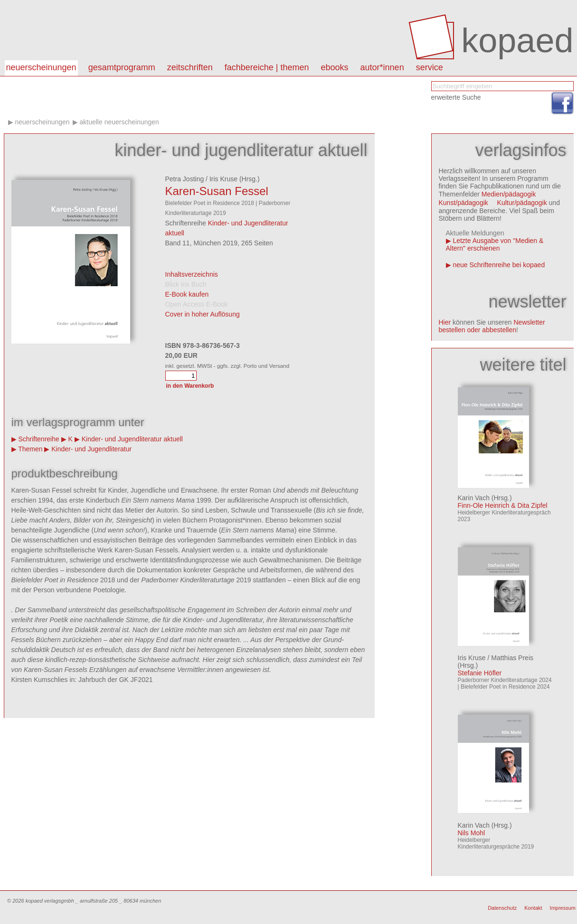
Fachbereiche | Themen (267, 67)
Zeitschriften (190, 67)
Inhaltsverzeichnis (192, 274)
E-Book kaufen (187, 294)
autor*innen (382, 67)
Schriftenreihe (38, 439)
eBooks (335, 67)
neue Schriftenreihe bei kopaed (499, 265)
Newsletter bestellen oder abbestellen (492, 326)
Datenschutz (502, 908)
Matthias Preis (512, 658)
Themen (30, 449)
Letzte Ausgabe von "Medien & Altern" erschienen (495, 244)
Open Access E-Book (197, 304)
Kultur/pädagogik (522, 203)
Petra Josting (185, 179)
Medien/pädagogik (509, 194)
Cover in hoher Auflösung (203, 314)
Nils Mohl (472, 833)
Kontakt (533, 908)
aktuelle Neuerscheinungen (119, 122)
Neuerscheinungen (41, 67)
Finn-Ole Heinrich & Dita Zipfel (503, 505)
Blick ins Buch (186, 284)
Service (430, 67)
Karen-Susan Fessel (217, 191)
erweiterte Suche (456, 97)
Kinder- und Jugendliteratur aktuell (132, 439)
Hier (445, 322)
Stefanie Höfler (480, 673)
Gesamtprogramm (122, 67)
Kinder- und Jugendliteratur (91, 449)
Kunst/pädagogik (463, 203)
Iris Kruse (223, 179)
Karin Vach (474, 498)
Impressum (563, 908)
